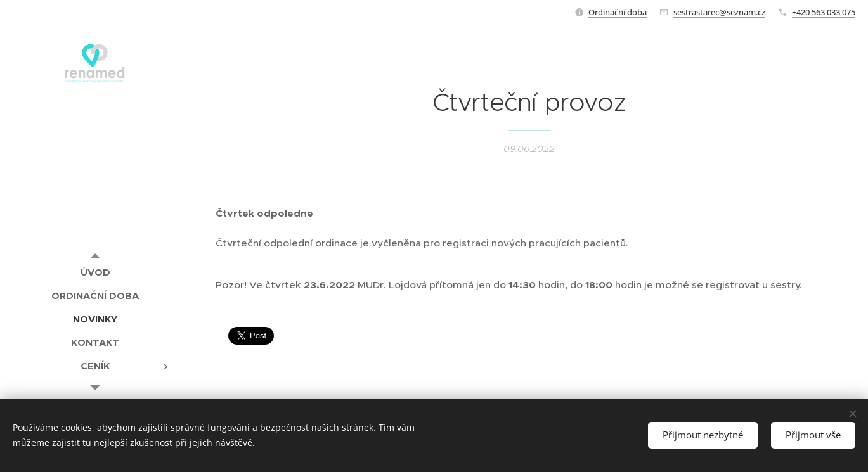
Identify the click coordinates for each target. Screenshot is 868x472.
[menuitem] (95, 272)
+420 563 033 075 (824, 12)
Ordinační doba (618, 12)
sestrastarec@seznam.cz (719, 12)
